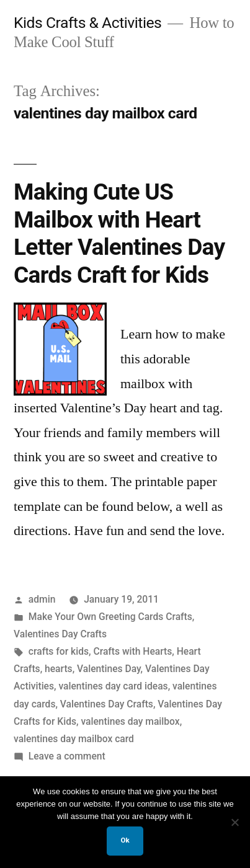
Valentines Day (109, 669)
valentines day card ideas (113, 686)
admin (42, 599)
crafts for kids (59, 651)
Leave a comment (67, 756)
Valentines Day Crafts (60, 634)
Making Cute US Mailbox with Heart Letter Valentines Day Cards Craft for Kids (119, 233)
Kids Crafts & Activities (87, 23)
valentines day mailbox (130, 721)
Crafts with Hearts (132, 651)
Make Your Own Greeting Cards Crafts (110, 617)
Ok (125, 840)
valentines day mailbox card (74, 739)
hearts (59, 669)
